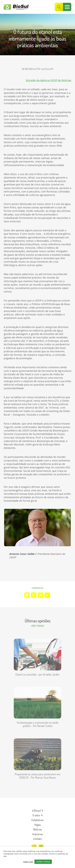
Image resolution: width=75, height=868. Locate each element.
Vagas (37, 825)
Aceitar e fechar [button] (43, 862)
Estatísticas (38, 820)
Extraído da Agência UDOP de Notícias (49, 80)
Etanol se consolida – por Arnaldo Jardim (37, 672)
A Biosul (36, 811)
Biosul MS (49, 69)
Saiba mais (28, 862)
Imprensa (37, 834)
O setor (36, 815)
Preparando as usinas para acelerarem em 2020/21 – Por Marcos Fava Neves (38, 774)
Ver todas (37, 626)
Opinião (37, 25)
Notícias (38, 829)
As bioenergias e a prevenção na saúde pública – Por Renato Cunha (37, 722)
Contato (38, 839)
